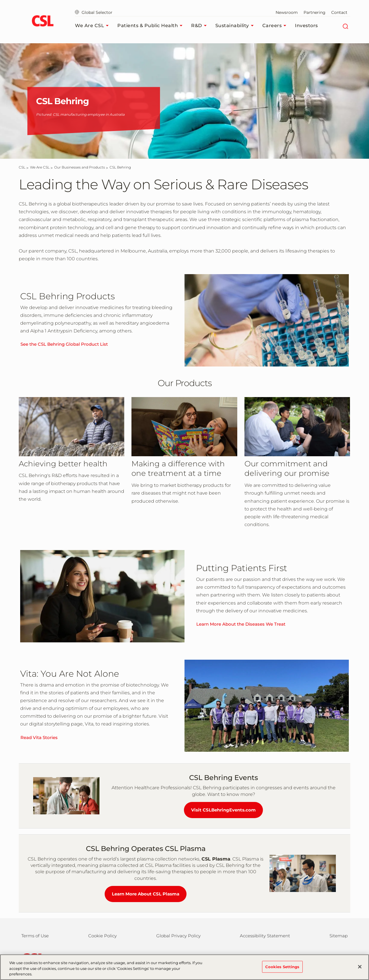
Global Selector (94, 12)
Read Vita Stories (39, 737)
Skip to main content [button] (0, 0)
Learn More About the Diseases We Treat (241, 624)
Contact (339, 12)
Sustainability (236, 26)
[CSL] (22, 167)
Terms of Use (35, 936)
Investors (306, 26)
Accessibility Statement (265, 936)
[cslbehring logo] (43, 22)
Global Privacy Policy (178, 936)
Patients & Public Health (151, 26)
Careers (276, 26)
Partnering (315, 12)
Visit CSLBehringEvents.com (223, 810)
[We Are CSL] (40, 167)
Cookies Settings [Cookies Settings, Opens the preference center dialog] (282, 970)
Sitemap (339, 936)
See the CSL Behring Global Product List (64, 344)
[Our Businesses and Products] (80, 167)
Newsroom (287, 12)
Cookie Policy (102, 936)
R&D (200, 26)
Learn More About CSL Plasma (146, 894)
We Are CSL (93, 26)
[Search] (345, 26)
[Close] (360, 970)
